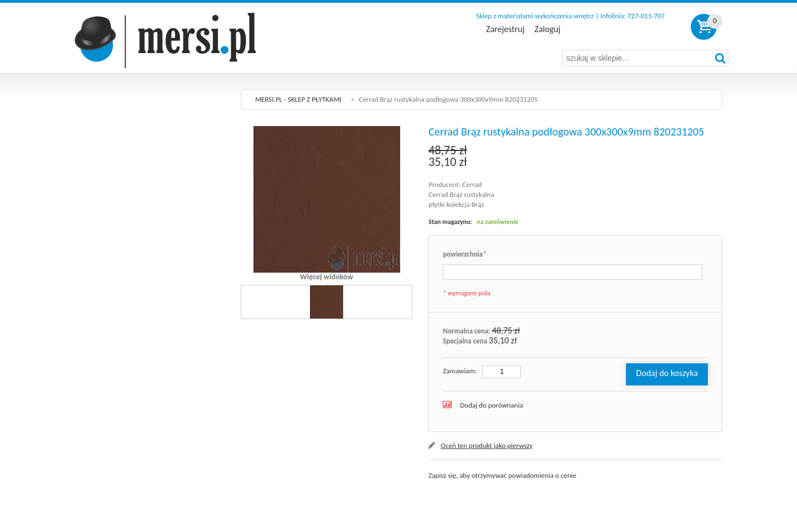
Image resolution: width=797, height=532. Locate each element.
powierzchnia (464, 255)
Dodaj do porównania (491, 405)
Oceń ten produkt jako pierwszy (487, 445)
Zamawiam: (460, 371)
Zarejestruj (505, 29)
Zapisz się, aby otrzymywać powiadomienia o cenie (502, 475)
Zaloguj (548, 29)
